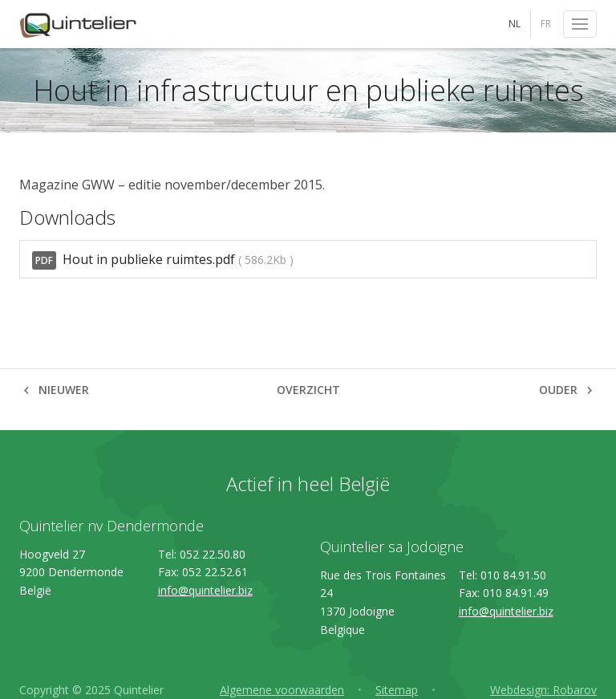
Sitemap (397, 690)
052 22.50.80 (213, 554)
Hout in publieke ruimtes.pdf (163, 260)
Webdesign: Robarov (543, 690)
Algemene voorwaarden (282, 690)
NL (515, 24)
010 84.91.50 (513, 575)
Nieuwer (64, 390)
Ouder (558, 390)
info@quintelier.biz (205, 590)
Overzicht (308, 390)
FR (546, 24)
